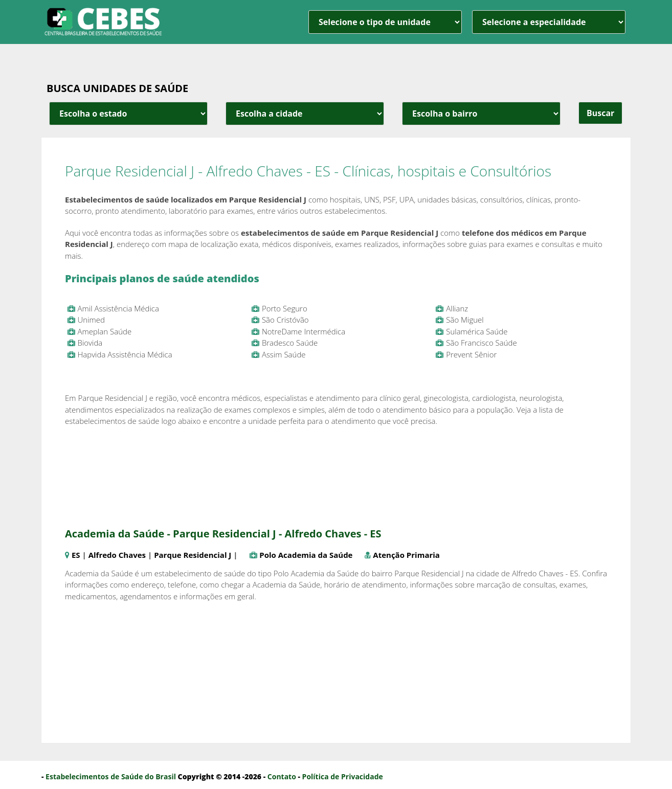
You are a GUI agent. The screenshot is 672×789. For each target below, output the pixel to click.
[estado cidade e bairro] (128, 114)
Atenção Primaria (406, 555)
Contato (282, 776)
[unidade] (385, 22)
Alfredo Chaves (117, 555)
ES (76, 555)
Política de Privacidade (343, 776)
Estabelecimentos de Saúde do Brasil (111, 776)
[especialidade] (549, 22)
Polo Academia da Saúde (306, 555)
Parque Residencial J (193, 555)
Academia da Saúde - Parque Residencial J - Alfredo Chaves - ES (223, 534)
